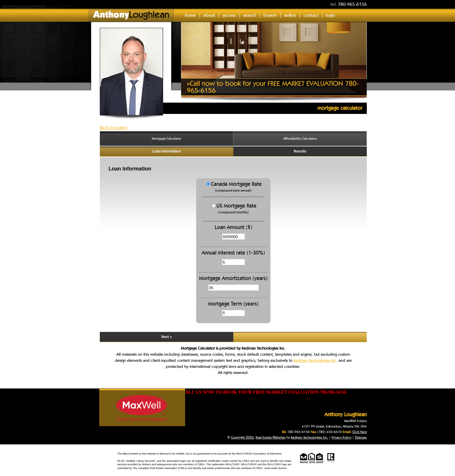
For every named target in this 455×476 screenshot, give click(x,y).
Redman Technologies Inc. (316, 360)
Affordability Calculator (300, 138)
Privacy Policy (342, 437)
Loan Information (167, 151)
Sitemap (361, 437)
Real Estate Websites (271, 437)
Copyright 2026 (242, 437)
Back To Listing (113, 128)
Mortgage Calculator (167, 138)
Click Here (360, 432)
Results (300, 151)
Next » (167, 337)
